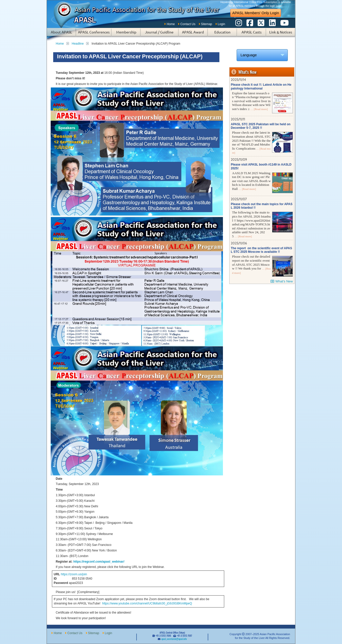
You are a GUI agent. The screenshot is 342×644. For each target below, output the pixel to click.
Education (222, 34)
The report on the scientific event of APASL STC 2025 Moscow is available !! (261, 250)
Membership (126, 34)
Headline (78, 44)
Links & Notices (281, 34)
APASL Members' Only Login (256, 13)
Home (171, 24)
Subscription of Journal (160, 34)
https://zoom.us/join (74, 574)
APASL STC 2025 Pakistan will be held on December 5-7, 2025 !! (261, 126)
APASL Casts (251, 34)
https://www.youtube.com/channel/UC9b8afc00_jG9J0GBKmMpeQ (147, 603)
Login (221, 24)
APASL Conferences (94, 34)
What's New (284, 281)
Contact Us (188, 24)
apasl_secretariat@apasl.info (174, 639)
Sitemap (206, 24)
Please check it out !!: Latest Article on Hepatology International (261, 86)
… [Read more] (259, 109)
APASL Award (193, 34)
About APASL (61, 34)
